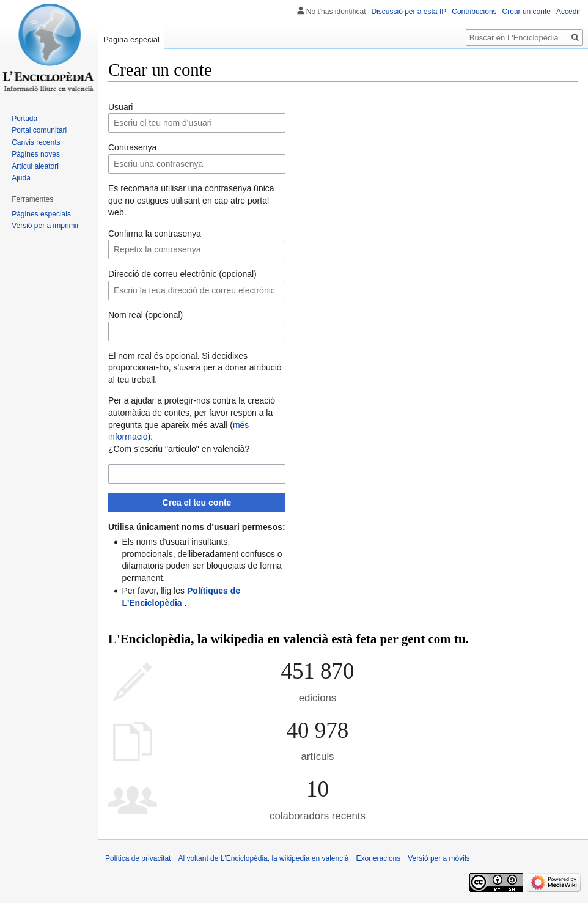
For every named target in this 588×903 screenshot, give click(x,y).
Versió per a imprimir (45, 226)
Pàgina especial (131, 39)
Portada (24, 119)
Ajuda (21, 178)
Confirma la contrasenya (155, 234)
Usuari (120, 107)
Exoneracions (379, 858)
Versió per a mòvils (439, 858)
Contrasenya (132, 147)
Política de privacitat (138, 858)
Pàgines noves (36, 154)
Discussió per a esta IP (409, 12)
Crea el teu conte (197, 503)
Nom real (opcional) (145, 315)
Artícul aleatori (35, 166)
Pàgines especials (41, 214)
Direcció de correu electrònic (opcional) (182, 274)
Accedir (568, 12)
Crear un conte (527, 12)
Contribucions (474, 12)
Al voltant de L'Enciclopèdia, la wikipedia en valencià (263, 858)
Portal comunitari (39, 130)
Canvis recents (36, 142)
